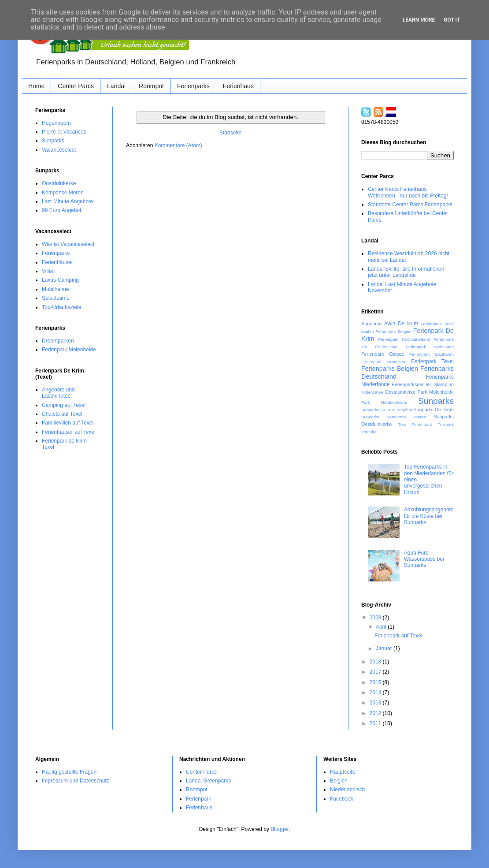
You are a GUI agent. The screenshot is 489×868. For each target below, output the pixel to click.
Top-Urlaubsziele (61, 307)
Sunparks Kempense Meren (394, 417)
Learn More (419, 20)
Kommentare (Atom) (178, 145)
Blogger (280, 829)
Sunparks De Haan (433, 410)
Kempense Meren (63, 193)
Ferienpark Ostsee (383, 354)
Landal (116, 86)
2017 (376, 672)
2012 (376, 713)
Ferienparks (193, 86)
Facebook (342, 799)
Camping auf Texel (64, 405)
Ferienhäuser (57, 262)
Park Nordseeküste (384, 402)
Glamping (444, 384)
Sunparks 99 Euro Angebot (387, 410)
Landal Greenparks (208, 781)
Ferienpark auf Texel (398, 636)
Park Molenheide (436, 392)
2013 (376, 703)
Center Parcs (76, 86)
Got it (452, 20)
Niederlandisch (347, 790)
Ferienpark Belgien (394, 331)
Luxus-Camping (60, 280)
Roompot (151, 86)
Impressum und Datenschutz (76, 781)
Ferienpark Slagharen (432, 354)
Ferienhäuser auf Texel (69, 432)
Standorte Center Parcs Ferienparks (410, 205)
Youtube (369, 432)
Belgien (339, 781)
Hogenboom (56, 123)
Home (36, 86)
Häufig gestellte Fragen (69, 772)
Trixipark (446, 424)
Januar (385, 648)
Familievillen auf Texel (68, 423)
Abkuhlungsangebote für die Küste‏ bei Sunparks (429, 516)
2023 (376, 618)
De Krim (408, 324)
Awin (390, 324)
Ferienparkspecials (412, 384)
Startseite (231, 133)
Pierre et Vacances (64, 132)
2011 (376, 723)
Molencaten (372, 392)
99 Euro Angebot (61, 210)
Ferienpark (198, 799)
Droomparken (58, 341)
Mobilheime (55, 289)
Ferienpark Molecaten (430, 347)
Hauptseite (343, 772)
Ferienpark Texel (432, 361)
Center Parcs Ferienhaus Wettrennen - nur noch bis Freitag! (408, 192)
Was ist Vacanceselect (68, 244)
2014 (376, 693)
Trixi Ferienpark (415, 424)
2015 (376, 682)
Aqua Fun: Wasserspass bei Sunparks (424, 559)
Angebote (371, 324)
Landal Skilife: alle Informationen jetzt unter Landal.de (406, 272)
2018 (376, 662)
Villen (48, 271)
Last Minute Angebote (67, 201)
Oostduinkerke (59, 183)
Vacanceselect (59, 150)
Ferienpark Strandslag (384, 362)
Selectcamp (56, 298)
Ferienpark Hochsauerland (404, 339)
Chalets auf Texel (62, 414)
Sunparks (53, 141)
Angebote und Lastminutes (58, 393)
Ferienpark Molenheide (69, 350)
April (382, 627)
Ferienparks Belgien (390, 369)
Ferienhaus (238, 86)
